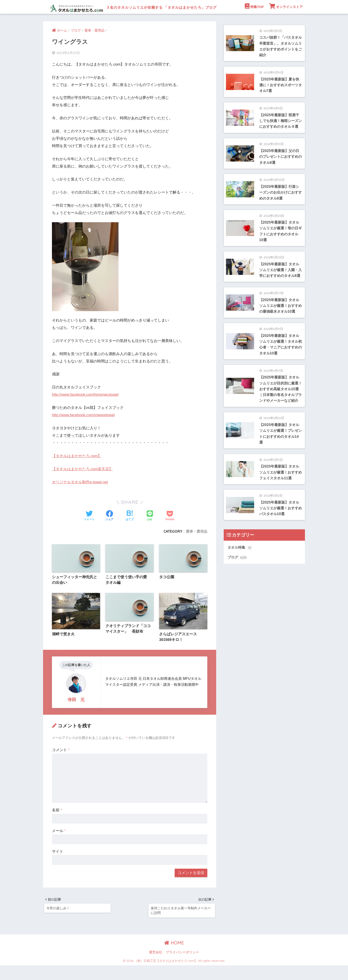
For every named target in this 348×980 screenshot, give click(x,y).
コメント (61, 764)
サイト (58, 865)
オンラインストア (286, 20)
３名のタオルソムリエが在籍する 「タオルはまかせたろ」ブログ (158, 7)
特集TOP (254, 20)
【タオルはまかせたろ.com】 (77, 470)
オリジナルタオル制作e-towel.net (80, 496)
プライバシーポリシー (182, 967)
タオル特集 (240, 586)
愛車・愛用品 (197, 545)
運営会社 (156, 967)
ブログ (237, 596)
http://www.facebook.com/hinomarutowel (86, 408)
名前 (57, 824)
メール (59, 845)
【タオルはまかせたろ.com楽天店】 (82, 483)
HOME (174, 958)
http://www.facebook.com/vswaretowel (84, 429)
